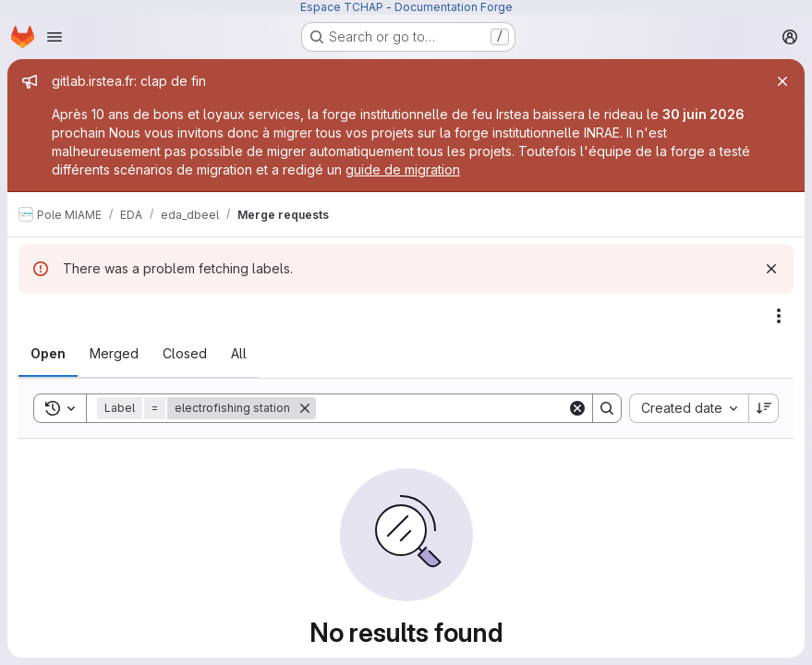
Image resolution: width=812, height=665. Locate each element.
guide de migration (403, 169)
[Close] (782, 81)
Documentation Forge (454, 7)
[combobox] (689, 408)
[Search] (442, 408)
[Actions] (779, 316)
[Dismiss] (771, 269)
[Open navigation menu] (55, 37)
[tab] (48, 354)
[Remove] (305, 408)
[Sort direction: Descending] (764, 408)
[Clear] (577, 408)
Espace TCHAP (342, 7)
